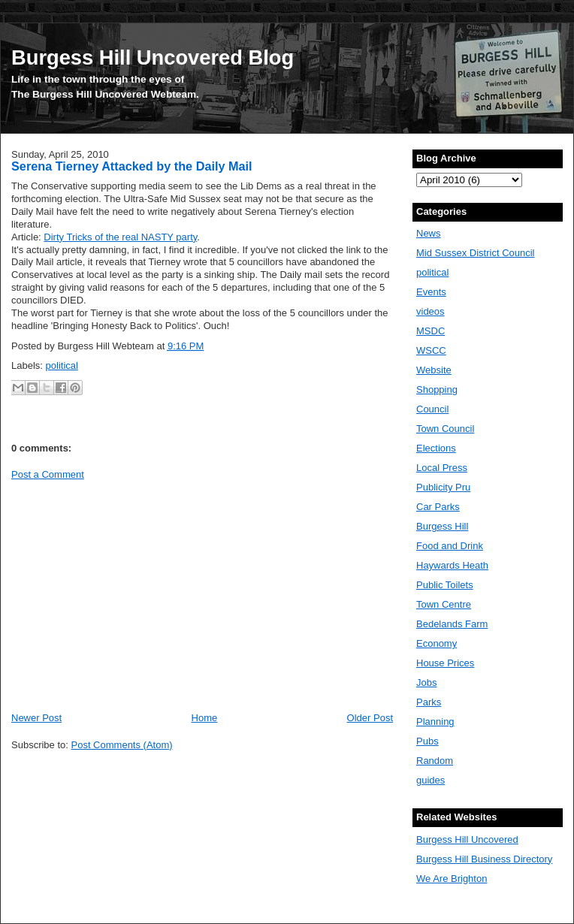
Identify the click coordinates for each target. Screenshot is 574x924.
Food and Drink (450, 546)
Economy (437, 643)
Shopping (437, 390)
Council (432, 409)
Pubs (427, 741)
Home (205, 718)
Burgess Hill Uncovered (467, 839)
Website (434, 370)
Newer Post (36, 718)
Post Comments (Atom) (122, 745)
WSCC (431, 350)
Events (431, 292)
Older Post (370, 718)
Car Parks (438, 507)
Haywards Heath (452, 565)
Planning (435, 722)
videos (430, 311)
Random (435, 761)
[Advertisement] (137, 595)
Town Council (445, 429)
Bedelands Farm (452, 624)
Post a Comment (48, 474)
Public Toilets (445, 585)
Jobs (426, 682)
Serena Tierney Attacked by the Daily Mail (132, 166)
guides (430, 780)
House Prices (445, 663)
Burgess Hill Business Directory (484, 859)
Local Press (442, 468)
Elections (436, 448)
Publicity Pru (443, 487)
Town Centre (444, 604)
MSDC (430, 331)
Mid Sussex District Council (476, 253)
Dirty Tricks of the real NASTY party (120, 237)
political (62, 365)
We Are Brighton (452, 879)
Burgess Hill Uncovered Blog (153, 57)
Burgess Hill (442, 526)
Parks (429, 702)
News (429, 233)
